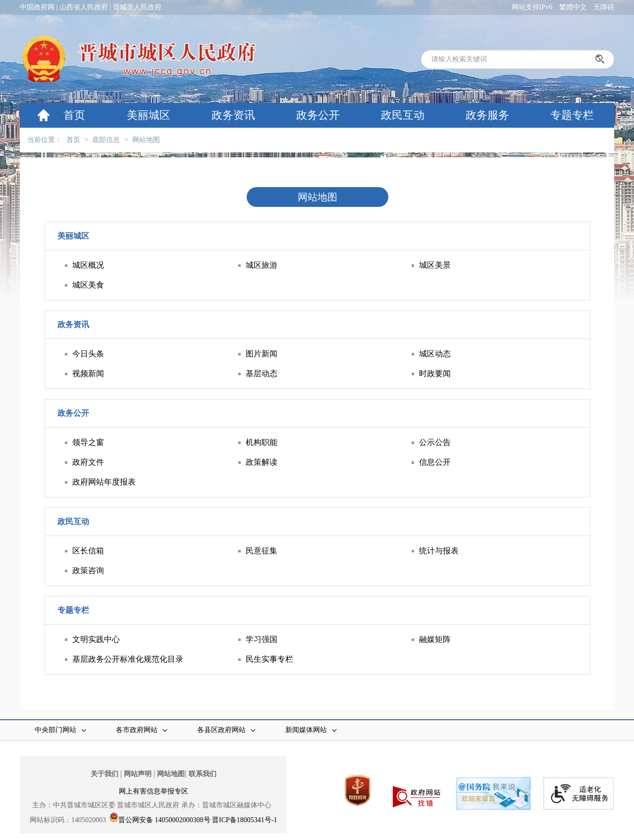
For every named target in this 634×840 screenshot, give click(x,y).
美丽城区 (149, 115)
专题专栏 (572, 115)
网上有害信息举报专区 (154, 791)
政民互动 (403, 115)
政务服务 (487, 115)
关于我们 (105, 774)
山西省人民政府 (84, 7)
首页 (74, 115)
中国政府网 (37, 7)
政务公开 (318, 115)
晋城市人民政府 (137, 7)
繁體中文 (573, 7)
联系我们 (203, 774)
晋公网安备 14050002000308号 (164, 820)
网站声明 (138, 774)
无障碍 (604, 7)
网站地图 (146, 140)
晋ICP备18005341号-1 (244, 820)
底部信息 (106, 140)
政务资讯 (233, 115)
